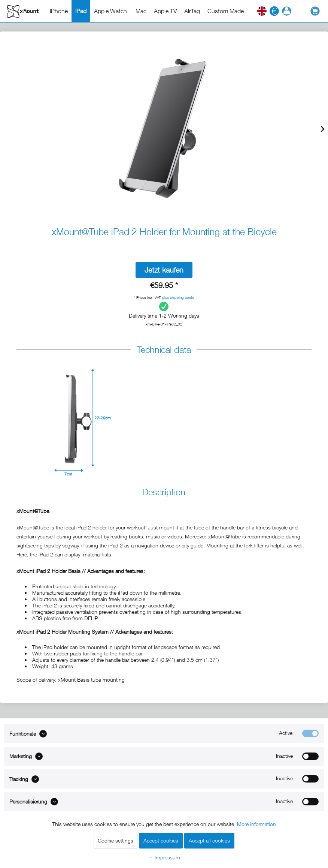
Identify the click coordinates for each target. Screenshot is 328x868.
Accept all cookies (209, 840)
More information (256, 824)
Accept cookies (161, 840)
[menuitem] (59, 11)
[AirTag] (192, 11)
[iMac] (140, 11)
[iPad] (81, 11)
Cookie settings (116, 840)
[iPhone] (59, 11)
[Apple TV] (165, 11)
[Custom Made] (226, 11)
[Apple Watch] (110, 11)
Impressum (164, 857)
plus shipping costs (178, 297)
